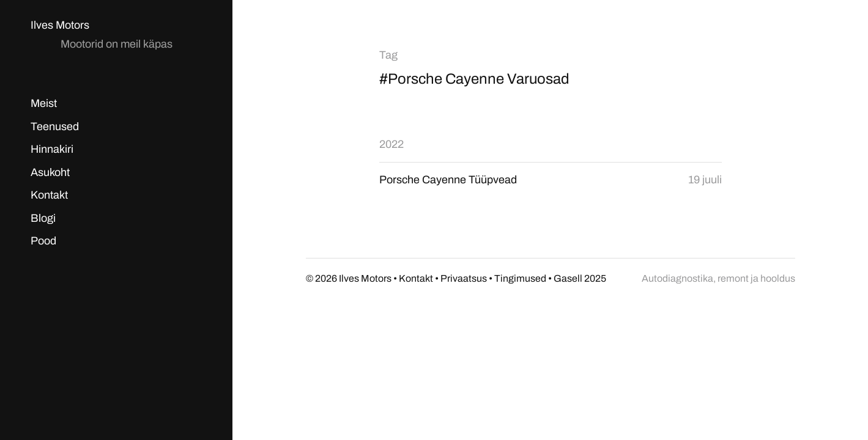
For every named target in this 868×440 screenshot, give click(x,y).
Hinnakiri (52, 149)
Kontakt (49, 195)
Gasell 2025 (580, 278)
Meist (44, 103)
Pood (43, 241)
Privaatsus (464, 278)
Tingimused (520, 278)
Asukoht (50, 172)
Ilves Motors (60, 25)
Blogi (43, 218)
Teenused (55, 127)
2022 (391, 144)
